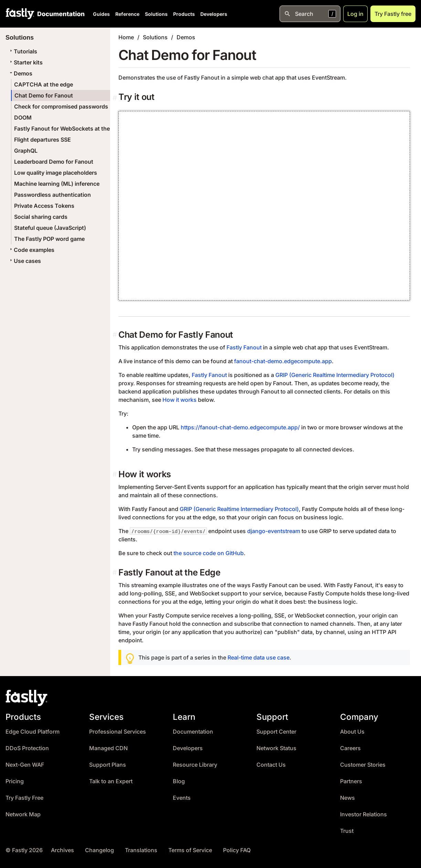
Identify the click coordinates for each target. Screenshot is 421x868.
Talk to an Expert (111, 781)
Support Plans (108, 765)
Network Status (276, 748)
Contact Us (271, 765)
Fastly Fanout (244, 347)
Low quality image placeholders (56, 173)
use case (278, 657)
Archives (62, 850)
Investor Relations (364, 814)
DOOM (23, 118)
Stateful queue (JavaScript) (50, 228)
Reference (127, 14)
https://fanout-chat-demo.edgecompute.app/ (240, 427)
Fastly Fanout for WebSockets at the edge (69, 129)
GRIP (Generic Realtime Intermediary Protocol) (335, 375)
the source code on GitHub (209, 553)
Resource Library (195, 765)
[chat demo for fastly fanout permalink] (115, 335)
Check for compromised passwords (61, 106)
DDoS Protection (27, 748)
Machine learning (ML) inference (57, 184)
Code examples (31, 250)
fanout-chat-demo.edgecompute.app (283, 361)
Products (184, 14)
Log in (355, 14)
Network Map (23, 814)
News (348, 798)
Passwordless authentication (52, 195)
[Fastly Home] (20, 14)
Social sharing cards (41, 217)
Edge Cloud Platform (33, 732)
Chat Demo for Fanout (44, 95)
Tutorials (23, 51)
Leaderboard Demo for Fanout (54, 162)
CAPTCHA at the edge (44, 84)
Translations (141, 850)
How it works (180, 400)
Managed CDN (108, 748)
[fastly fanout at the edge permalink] (115, 573)
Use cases (25, 261)
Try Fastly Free (24, 798)
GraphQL (26, 151)
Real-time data (246, 657)
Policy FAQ (237, 850)
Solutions (156, 14)
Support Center (276, 732)
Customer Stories (363, 765)
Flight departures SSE (43, 140)
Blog (179, 781)
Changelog (99, 850)
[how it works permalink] (115, 474)
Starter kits (25, 62)
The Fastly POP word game (49, 239)
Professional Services (118, 732)
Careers (350, 748)
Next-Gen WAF (25, 765)
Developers (214, 14)
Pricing (15, 781)
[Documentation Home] (60, 14)
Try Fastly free (393, 14)
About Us (352, 732)
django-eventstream (274, 531)
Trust (347, 831)
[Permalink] (115, 98)
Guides (101, 14)
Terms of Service (190, 850)
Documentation (193, 732)
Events (182, 798)
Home (126, 37)
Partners (351, 781)
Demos (20, 73)
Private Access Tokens (44, 206)
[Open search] (310, 14)
